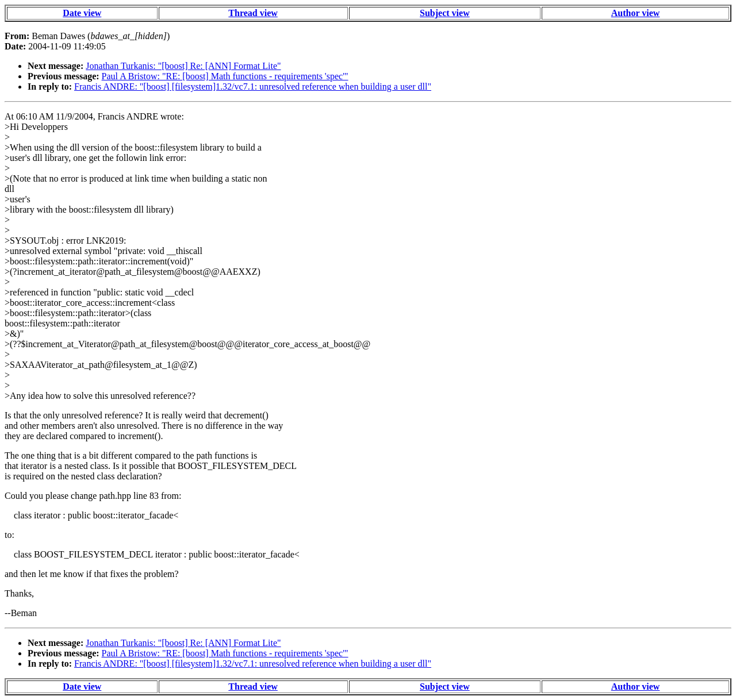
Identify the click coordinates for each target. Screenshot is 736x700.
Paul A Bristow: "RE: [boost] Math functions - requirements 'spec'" (225, 76)
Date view (82, 13)
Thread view (253, 13)
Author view (636, 13)
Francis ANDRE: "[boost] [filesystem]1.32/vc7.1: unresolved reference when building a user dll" (253, 86)
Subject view (445, 13)
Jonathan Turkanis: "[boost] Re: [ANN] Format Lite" (183, 66)
